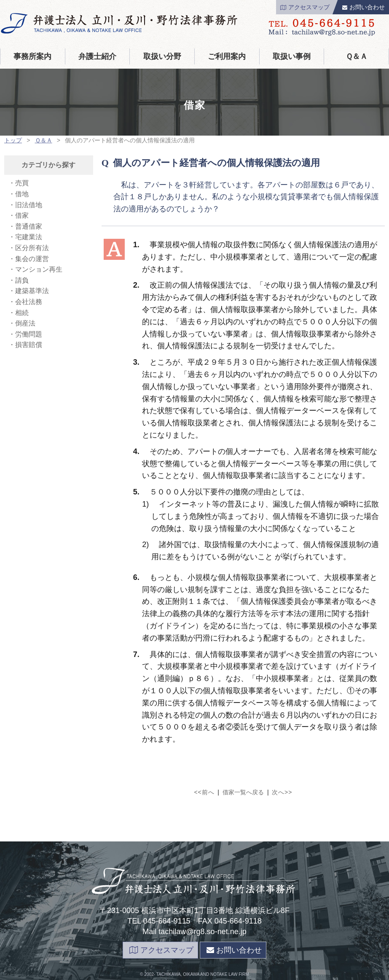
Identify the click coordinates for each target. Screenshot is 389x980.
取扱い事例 (292, 56)
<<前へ (204, 792)
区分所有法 (32, 248)
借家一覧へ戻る (243, 792)
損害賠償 (29, 345)
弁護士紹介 (97, 56)
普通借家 (29, 226)
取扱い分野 (162, 56)
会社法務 (29, 302)
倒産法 (25, 323)
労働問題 (29, 334)
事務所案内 (32, 56)
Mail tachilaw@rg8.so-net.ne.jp (194, 932)
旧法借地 (29, 205)
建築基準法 (32, 291)
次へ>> (282, 792)
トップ (13, 140)
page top (194, 974)
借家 (22, 215)
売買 (22, 183)
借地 (22, 194)
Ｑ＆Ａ (357, 56)
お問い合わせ (364, 7)
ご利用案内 (227, 56)
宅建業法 (29, 237)
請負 (22, 280)
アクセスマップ (305, 7)
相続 (22, 313)
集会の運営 (32, 259)
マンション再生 (39, 269)
